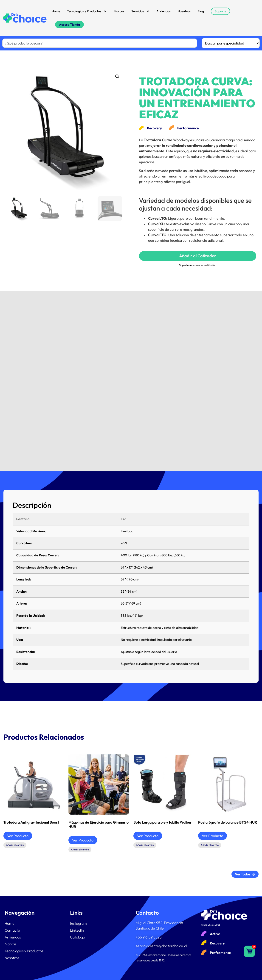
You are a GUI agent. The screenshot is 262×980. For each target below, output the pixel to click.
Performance (220, 953)
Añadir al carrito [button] (15, 845)
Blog (201, 11)
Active (215, 934)
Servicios (140, 11)
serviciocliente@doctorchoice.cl (161, 946)
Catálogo (77, 937)
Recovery (217, 943)
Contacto (12, 930)
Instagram (78, 923)
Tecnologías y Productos (87, 11)
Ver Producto (18, 836)
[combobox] (100, 43)
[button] (117, 77)
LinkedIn (77, 930)
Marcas (119, 11)
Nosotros (184, 11)
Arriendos (163, 11)
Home (56, 11)
